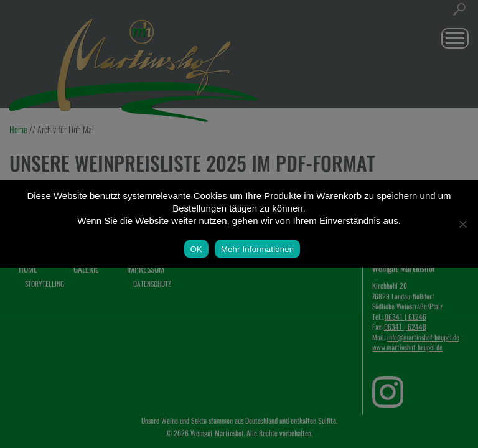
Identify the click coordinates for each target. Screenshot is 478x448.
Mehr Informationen (257, 249)
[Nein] (462, 224)
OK (196, 249)
